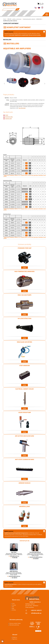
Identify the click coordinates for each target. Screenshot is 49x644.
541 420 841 (36, 559)
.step (30, 199)
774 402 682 (15, 558)
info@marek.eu (36, 613)
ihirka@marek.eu (15, 556)
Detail (25, 268)
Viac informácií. (22, 108)
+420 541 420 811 (36, 610)
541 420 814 (14, 578)
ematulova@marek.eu (14, 576)
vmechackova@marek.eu (36, 557)
